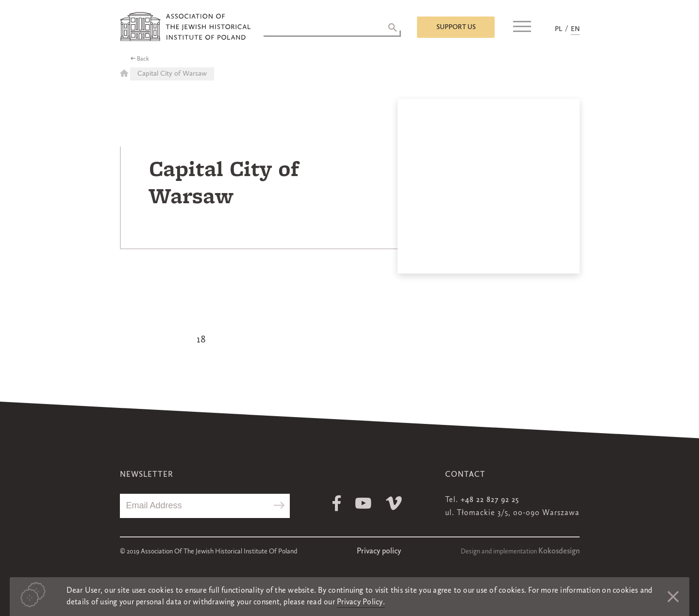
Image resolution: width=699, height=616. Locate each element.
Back (143, 59)
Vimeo (394, 503)
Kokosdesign (559, 551)
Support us (456, 27)
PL (558, 29)
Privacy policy (379, 551)
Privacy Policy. (361, 602)
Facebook (337, 503)
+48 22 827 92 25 (490, 500)
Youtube (363, 503)
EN (575, 29)
